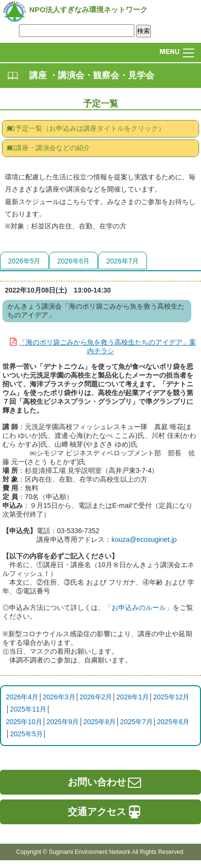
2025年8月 (100, 722)
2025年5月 (27, 734)
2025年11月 (28, 709)
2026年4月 (22, 697)
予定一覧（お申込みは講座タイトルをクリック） (86, 128)
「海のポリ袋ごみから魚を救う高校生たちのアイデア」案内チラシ (101, 346)
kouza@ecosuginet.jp (144, 539)
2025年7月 (137, 722)
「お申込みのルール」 (139, 608)
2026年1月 (133, 697)
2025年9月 (63, 722)
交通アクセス (105, 812)
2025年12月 (172, 697)
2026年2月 (96, 697)
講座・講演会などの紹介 (48, 148)
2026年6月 (74, 261)
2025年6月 (174, 722)
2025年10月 (24, 722)
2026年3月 (59, 697)
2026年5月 (25, 261)
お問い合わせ (105, 782)
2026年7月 (123, 261)
